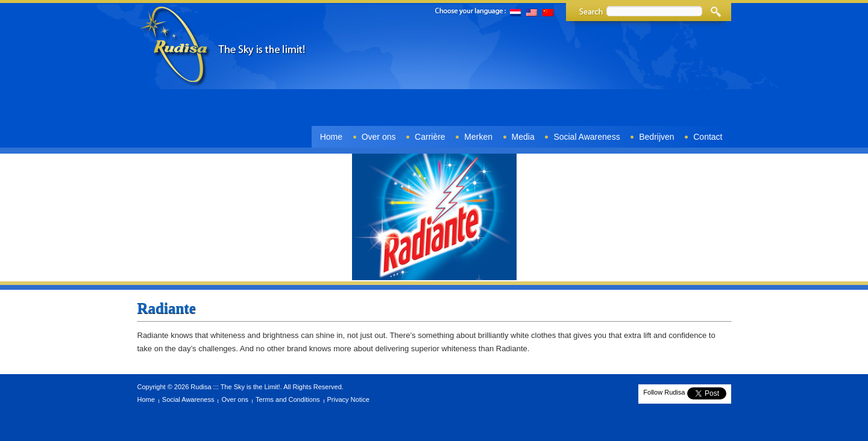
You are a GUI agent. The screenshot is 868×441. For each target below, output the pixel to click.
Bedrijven (656, 137)
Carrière (430, 137)
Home (331, 137)
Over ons (379, 137)
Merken (478, 137)
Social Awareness (587, 137)
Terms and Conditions (288, 399)
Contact (708, 137)
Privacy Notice (348, 399)
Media (523, 137)
